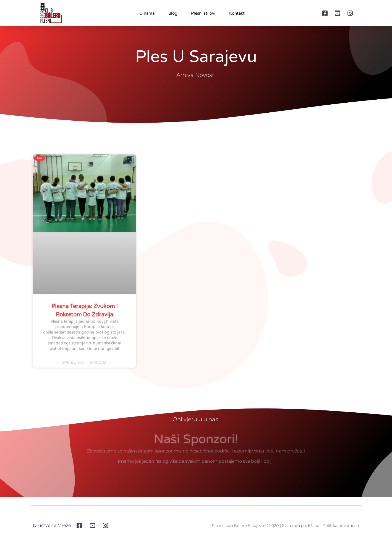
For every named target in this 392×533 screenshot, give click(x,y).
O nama (147, 13)
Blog (173, 13)
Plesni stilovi (203, 13)
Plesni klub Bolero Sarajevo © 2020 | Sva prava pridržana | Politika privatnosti (285, 527)
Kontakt (237, 13)
